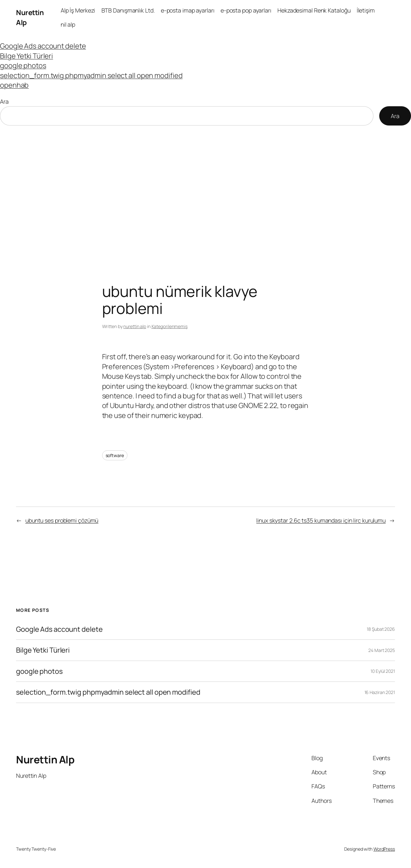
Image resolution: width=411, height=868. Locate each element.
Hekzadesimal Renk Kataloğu (314, 10)
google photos (23, 65)
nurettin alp (135, 326)
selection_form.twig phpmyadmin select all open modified (91, 75)
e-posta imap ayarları (188, 10)
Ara (4, 101)
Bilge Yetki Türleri (26, 56)
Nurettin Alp (45, 759)
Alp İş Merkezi (78, 10)
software (115, 455)
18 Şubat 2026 (381, 629)
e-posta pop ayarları (246, 10)
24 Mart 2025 (382, 650)
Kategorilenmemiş (170, 326)
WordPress (384, 849)
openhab (14, 85)
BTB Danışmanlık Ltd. (128, 10)
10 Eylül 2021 (383, 671)
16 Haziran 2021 (380, 692)
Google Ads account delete (43, 46)
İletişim (366, 10)
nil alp (68, 24)
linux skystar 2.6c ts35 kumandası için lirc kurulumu (321, 520)
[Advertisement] (205, 193)
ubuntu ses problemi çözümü (62, 520)
